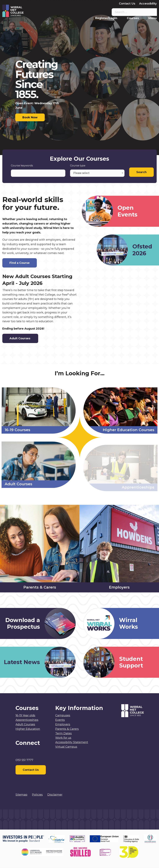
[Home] (22, 11)
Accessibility (148, 4)
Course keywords (22, 165)
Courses (133, 18)
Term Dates (64, 733)
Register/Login (106, 18)
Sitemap (21, 795)
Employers (107, 4)
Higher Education (28, 729)
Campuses (63, 715)
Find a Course (20, 263)
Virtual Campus (45, 4)
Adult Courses (20, 338)
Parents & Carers (84, 4)
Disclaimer (55, 795)
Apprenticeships (27, 720)
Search (141, 172)
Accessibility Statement (72, 742)
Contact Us (127, 4)
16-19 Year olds (25, 715)
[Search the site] (152, 12)
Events (60, 720)
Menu (153, 18)
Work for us (63, 738)
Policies (37, 795)
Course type (78, 165)
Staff (64, 4)
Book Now (30, 117)
